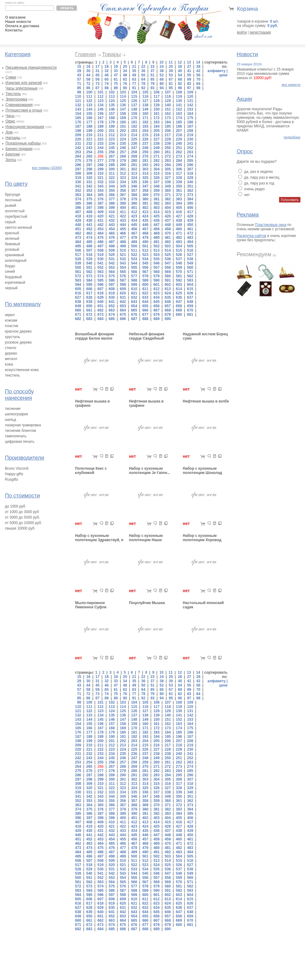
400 (123, 208)
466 (123, 233)
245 (112, 148)
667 (156, 310)
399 (112, 208)
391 (145, 203)
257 (123, 152)
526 (179, 255)
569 (168, 272)
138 (145, 105)
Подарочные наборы (23, 143)
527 (190, 255)
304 (156, 169)
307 (190, 169)
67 (171, 79)
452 (89, 229)
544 (134, 263)
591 (168, 280)
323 (123, 178)
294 (168, 165)
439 (190, 220)
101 (100, 92)
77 (134, 84)
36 (143, 71)
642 (123, 302)
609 (123, 289)
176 (78, 122)
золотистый (15, 211)
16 (88, 67)
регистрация (260, 32)
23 (152, 67)
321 (100, 178)
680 (179, 315)
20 (125, 67)
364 (89, 195)
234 (112, 144)
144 (89, 109)
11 (171, 62)
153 (190, 109)
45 (97, 75)
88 (107, 88)
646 (168, 302)
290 (123, 165)
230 (190, 139)
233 (100, 144)
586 (112, 280)
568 (156, 272)
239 (168, 144)
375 (89, 199)
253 (78, 152)
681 (190, 315)
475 (100, 238)
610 (134, 289)
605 (78, 289)
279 (123, 161)
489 (134, 242)
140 (168, 105)
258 (134, 152)
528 (78, 259)
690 (168, 319)
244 (100, 148)
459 (168, 229)
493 (179, 242)
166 (89, 118)
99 (79, 92)
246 (123, 148)
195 (168, 126)
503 (168, 246)
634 (156, 297)
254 (89, 152)
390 (134, 203)
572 (78, 276)
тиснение (13, 409)
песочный (13, 200)
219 (190, 135)
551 (89, 268)
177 (89, 122)
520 (112, 255)
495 (78, 246)
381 (156, 199)
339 (179, 182)
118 (168, 97)
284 (179, 161)
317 (179, 173)
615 (190, 289)
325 (145, 178)
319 (78, 178)
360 (168, 191)
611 (145, 289)
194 (156, 126)
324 (134, 178)
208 (190, 131)
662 (100, 310)
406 (190, 208)
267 (112, 156)
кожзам (11, 320)
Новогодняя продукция (25, 127)
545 (145, 263)
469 (156, 233)
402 (145, 208)
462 (78, 233)
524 (156, 255)
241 (190, 144)
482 (179, 238)
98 (198, 88)
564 (112, 272)
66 (161, 79)
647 (179, 302)
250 (168, 148)
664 (123, 310)
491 (156, 242)
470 (168, 233)
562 (89, 272)
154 (78, 114)
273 (179, 156)
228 (168, 139)
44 (88, 75)
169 (123, 118)
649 (78, 306)
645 (156, 302)
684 (100, 319)
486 (100, 242)
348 (156, 186)
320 (89, 178)
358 (145, 191)
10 (161, 62)
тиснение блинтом (20, 431)
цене (223, 75)
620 (123, 293)
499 (123, 246)
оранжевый (14, 255)
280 (134, 161)
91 (134, 88)
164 (190, 114)
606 (89, 289)
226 (145, 139)
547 (168, 263)
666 (145, 310)
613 (168, 289)
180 (123, 122)
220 (78, 139)
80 (161, 84)
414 (156, 212)
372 (179, 195)
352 (78, 191)
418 (78, 216)
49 (134, 75)
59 (97, 79)
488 (123, 242)
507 (89, 250)
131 (190, 101)
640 (100, 302)
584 (89, 280)
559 (179, 268)
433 (123, 220)
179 (112, 122)
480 (156, 238)
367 (123, 195)
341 (78, 186)
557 (156, 268)
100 (89, 92)
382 (168, 199)
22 (143, 67)
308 (78, 173)
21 (134, 67)
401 (134, 208)
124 (112, 101)
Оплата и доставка (22, 26)
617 (89, 293)
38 (161, 71)
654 (134, 306)
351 (190, 186)
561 (78, 272)
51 (152, 75)
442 (100, 225)
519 (100, 255)
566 (134, 272)
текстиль (12, 375)
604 (190, 285)
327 (168, 178)
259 (145, 152)
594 (78, 285)
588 (134, 280)
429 (78, 220)
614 (179, 289)
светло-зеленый (18, 228)
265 (89, 156)
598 (123, 285)
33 (116, 71)
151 (168, 109)
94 (161, 88)
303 (145, 169)
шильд (11, 420)
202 (123, 131)
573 (89, 276)
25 (171, 67)
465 (112, 233)
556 (145, 268)
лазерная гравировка (23, 425)
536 (168, 259)
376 (100, 199)
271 (156, 156)
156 (100, 114)
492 (168, 242)
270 (145, 156)
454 (112, 229)
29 (79, 71)
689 (156, 319)
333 (112, 182)
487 (112, 242)
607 (100, 289)
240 (179, 144)
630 (112, 297)
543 (123, 263)
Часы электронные (22, 88)
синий (10, 271)
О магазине (15, 17)
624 (168, 293)
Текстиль (13, 94)
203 (134, 131)
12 (180, 62)
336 (145, 182)
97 (189, 88)
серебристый (16, 217)
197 (190, 126)
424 (145, 216)
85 (79, 88)
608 (112, 289)
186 (190, 122)
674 (112, 315)
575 (112, 276)
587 (123, 280)
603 (179, 285)
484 (78, 242)
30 (88, 71)
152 (179, 109)
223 (112, 139)
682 (78, 319)
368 (134, 195)
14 (198, 62)
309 (89, 173)
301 (123, 169)
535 (156, 259)
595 (89, 285)
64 (143, 79)
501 (145, 246)
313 (134, 173)
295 (179, 165)
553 (112, 268)
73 (97, 84)
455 (123, 229)
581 (179, 276)
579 (156, 276)
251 (179, 148)
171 (145, 118)
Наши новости (18, 22)
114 (123, 97)
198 (78, 131)
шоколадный (16, 260)
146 (112, 109)
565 (123, 272)
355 (112, 191)
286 (78, 165)
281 (145, 161)
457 (145, 229)
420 (100, 216)
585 (100, 280)
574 (100, 276)
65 (152, 79)
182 (145, 122)
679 (168, 315)
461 (190, 229)
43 (79, 75)
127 (145, 101)
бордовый (13, 277)
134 (100, 105)
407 (78, 212)
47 (116, 75)
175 (190, 118)
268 (123, 156)
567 (145, 272)
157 (112, 114)
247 (134, 148)
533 (134, 259)
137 (134, 105)
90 (125, 88)
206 (168, 131)
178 (100, 122)
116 (145, 97)
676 (134, 315)
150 (156, 109)
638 (78, 302)
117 (156, 97)
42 (198, 71)
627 (78, 297)
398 (100, 208)
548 (179, 263)
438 (179, 220)
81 (171, 84)
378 (123, 199)
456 (134, 229)
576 (123, 276)
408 (89, 212)
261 (168, 152)
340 (190, 182)
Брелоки (13, 154)
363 (78, 195)
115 (134, 97)
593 (190, 280)
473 (78, 238)
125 (123, 101)
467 (134, 233)
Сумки (11, 77)
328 (179, 178)
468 (145, 233)
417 (190, 212)
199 (89, 131)
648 (190, 302)
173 (168, 118)
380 (145, 199)
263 (190, 152)
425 (156, 216)
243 (89, 148)
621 (134, 293)
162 (168, 114)
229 (179, 139)
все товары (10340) (47, 168)
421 (112, 216)
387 (100, 203)
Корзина (248, 9)
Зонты (11, 160)
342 (89, 186)
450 (190, 225)
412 (134, 212)
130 (179, 101)
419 (89, 216)
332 (100, 182)
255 (100, 152)
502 (156, 246)
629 (100, 297)
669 (179, 310)
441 (89, 225)
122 (89, 101)
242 (78, 148)
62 (125, 79)
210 (89, 135)
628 (89, 297)
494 (190, 242)
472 (190, 233)
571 (190, 272)
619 (112, 293)
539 (78, 263)
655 (145, 306)
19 (116, 67)
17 (97, 67)
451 (78, 229)
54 (180, 75)
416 (179, 212)
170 (134, 118)
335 (134, 182)
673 (100, 315)
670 (190, 310)
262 (179, 152)
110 (78, 97)
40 (180, 71)
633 (145, 297)
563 (100, 272)
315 (156, 173)
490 (145, 242)
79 (152, 84)
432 (112, 220)
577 (134, 276)
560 (190, 268)
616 (78, 293)
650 (89, 306)
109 (190, 92)
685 (112, 319)
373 (190, 195)
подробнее (292, 137)
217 (168, 135)
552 (100, 268)
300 (112, 169)
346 (134, 186)
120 (190, 97)
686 (123, 319)
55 (189, 75)
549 (190, 263)
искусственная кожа (22, 370)
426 (168, 216)
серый (10, 222)
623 (156, 293)
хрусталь (13, 337)
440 (78, 225)
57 (79, 79)
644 (145, 302)
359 (156, 191)
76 (125, 84)
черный (11, 288)
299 (100, 169)
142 (190, 105)
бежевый (13, 244)
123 (100, 101)
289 (112, 165)
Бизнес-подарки (19, 149)
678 (156, 315)
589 (145, 280)
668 (168, 310)
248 (145, 148)
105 (145, 92)
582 (190, 276)
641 (112, 302)
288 (100, 165)
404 (168, 208)
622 (145, 293)
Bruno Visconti (17, 468)
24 (161, 67)
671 (78, 315)
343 (100, 186)
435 (145, 220)
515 (179, 250)
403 (156, 208)
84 (198, 84)
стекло (11, 348)
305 (168, 169)
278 (112, 161)
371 (168, 195)
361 (179, 191)
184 (168, 122)
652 (112, 306)
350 (179, 186)
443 (112, 225)
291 (134, 165)
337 (156, 182)
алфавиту (216, 71)
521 (123, 255)
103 (123, 92)
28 (198, 67)
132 (78, 105)
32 (107, 71)
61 (116, 79)
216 (156, 135)
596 (100, 285)
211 (100, 135)
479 (145, 238)
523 (145, 255)
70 (198, 79)
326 (156, 178)
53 (171, 75)
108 (179, 92)
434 (134, 220)
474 (89, 238)
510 (123, 250)
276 (89, 161)
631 (123, 297)
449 (179, 225)
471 (179, 233)
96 (180, 88)
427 (179, 216)
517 (78, 255)
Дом (9, 132)
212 (112, 135)
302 (134, 169)
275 (78, 161)
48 (125, 75)
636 (179, 297)
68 (180, 79)
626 (190, 293)
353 (89, 191)
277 (100, 161)
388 (112, 203)
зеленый (12, 239)
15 (79, 67)
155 (89, 114)
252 (190, 148)
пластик (12, 326)
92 (143, 88)
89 (116, 88)
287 (89, 165)
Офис (10, 121)
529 (89, 259)
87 (97, 88)
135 (112, 105)
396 (78, 208)
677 (145, 315)
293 (156, 165)
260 (156, 152)
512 (145, 250)
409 (100, 212)
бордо (10, 266)
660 (78, 310)
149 (145, 109)
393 (168, 203)
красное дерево (18, 331)
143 (78, 109)
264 (78, 156)
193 (145, 126)
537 (179, 259)
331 (89, 182)
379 (134, 199)
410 (112, 212)
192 (134, 126)
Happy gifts (14, 474)
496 (89, 246)
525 (168, 255)
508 (100, 250)
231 (78, 144)
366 (112, 195)
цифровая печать (20, 442)
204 (145, 131)
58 (88, 79)
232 (89, 144)
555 (134, 268)
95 (171, 88)
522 (134, 255)
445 (134, 225)
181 (134, 122)
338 (168, 182)
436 (156, 220)
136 (123, 105)
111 (89, 97)
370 (156, 195)
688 (145, 319)
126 (134, 101)
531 (112, 259)
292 (145, 165)
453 (100, 229)
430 (89, 220)
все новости (291, 85)
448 (168, 225)
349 (168, 186)
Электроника (16, 99)
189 (100, 126)
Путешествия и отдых (24, 110)
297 (78, 169)
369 (145, 195)
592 (179, 280)
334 (123, 182)
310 (100, 173)
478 (134, 238)
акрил (10, 315)
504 (179, 246)
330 (78, 182)
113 (112, 97)
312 (123, 173)
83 (189, 84)
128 (156, 101)
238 (156, 144)
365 (100, 195)
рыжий (11, 206)
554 (123, 268)
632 (134, 297)
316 (168, 173)
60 (107, 79)
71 (79, 84)
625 (179, 293)
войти (242, 32)
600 (145, 285)
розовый (12, 250)
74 (107, 84)
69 (189, 79)
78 (143, 84)
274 (190, 156)
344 (112, 186)
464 (100, 233)
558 (168, 268)
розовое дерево (18, 342)
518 (89, 255)
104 (134, 92)
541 (100, 263)
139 (156, 105)
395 (190, 203)
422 (123, 216)
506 (78, 250)
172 (156, 118)
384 (190, 199)
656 (156, 306)
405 (179, 208)
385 (78, 203)
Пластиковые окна (271, 225)
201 (112, 131)
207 (179, 131)
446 (145, 225)
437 (168, 220)
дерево (11, 353)
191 (123, 126)
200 (100, 131)
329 (190, 178)
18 (107, 67)
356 (123, 191)
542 (112, 263)
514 (168, 250)
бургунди (13, 195)
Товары (112, 54)
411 (123, 212)
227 (156, 139)
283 (168, 161)
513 (156, 250)
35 (134, 71)
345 (123, 186)
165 (78, 118)
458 (156, 229)
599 (134, 285)
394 (179, 203)
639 (89, 302)
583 (78, 280)
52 (161, 75)
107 (168, 92)
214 (134, 135)
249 (156, 148)
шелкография (16, 414)
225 (134, 139)
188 (89, 126)
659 (190, 306)
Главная (86, 54)
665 (134, 310)
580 (168, 276)
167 (100, 118)
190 (112, 126)
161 (156, 114)
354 (100, 191)
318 (190, 173)
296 (190, 165)
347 (145, 186)
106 (156, 92)
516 (190, 250)
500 (134, 246)
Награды (13, 138)
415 (168, 212)
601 (156, 285)
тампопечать (16, 436)
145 (100, 109)
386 (89, 203)
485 (89, 242)
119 (179, 97)
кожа (9, 364)
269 (134, 156)
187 (78, 126)
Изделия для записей (24, 83)
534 (145, 259)
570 (179, 272)
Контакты (14, 30)
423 (134, 216)
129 (168, 101)
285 (190, 161)
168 (112, 118)
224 (123, 139)
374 (78, 199)
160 (145, 114)
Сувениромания (19, 105)
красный (12, 233)
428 (190, 216)
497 (100, 246)
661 (89, 310)
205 (156, 131)
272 (168, 156)
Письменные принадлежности (31, 67)
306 (179, 169)
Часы (10, 116)
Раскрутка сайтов (251, 236)
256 (112, 152)
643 (134, 302)
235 (123, 144)
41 (189, 71)
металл (11, 359)
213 (123, 135)
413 (145, 212)
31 (97, 71)
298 (89, 169)
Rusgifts (11, 479)
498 (112, 246)
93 (152, 88)
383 (179, 199)
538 (190, 259)
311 (112, 173)
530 (100, 259)
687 (134, 319)
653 (123, 306)
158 (123, 114)
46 (107, 75)
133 (89, 105)
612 (156, 289)
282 (156, 161)
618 (100, 293)
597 (112, 285)
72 (88, 84)
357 (134, 191)
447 (156, 225)
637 (190, 297)
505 (190, 246)
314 (145, 173)
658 (179, 306)
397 (89, 208)
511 (134, 250)
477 (123, 238)
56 (198, 75)
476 (112, 238)
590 (156, 280)
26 (180, 67)
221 (89, 139)
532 (123, 259)
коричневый (15, 282)
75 (116, 84)
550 (78, 268)
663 (112, 310)
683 (89, 319)
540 (89, 263)
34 (125, 71)
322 (112, 178)
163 (179, 114)
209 (78, 135)
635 (168, 297)
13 (189, 62)
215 (145, 135)
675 (123, 315)
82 (180, 84)
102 (112, 92)
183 (156, 122)
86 (88, 88)
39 (171, 71)
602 (168, 285)
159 (134, 114)
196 (179, 126)
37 (152, 71)
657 (168, 306)
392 (156, 203)
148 (134, 109)
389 (123, 203)
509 (112, 250)
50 (143, 75)
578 (145, 276)
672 (89, 315)
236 (134, 144)
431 (100, 220)
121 (78, 101)
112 (100, 97)
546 (156, 263)
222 (100, 139)
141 (179, 105)
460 (179, 229)
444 (123, 225)
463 (89, 233)
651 (100, 306)
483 (190, 238)
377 (112, 199)
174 (179, 118)
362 (190, 191)
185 (179, 122)
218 (179, 135)
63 (134, 79)
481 (168, 238)
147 (123, 109)
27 (189, 67)
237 (145, 144)
